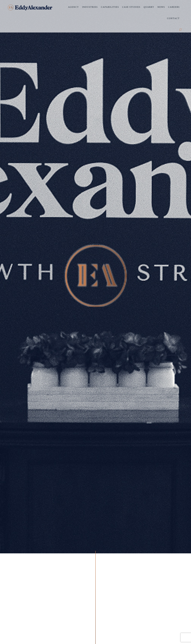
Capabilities (110, 7)
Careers (174, 7)
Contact (173, 18)
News (161, 7)
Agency (73, 7)
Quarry (149, 7)
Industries (90, 7)
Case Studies (131, 7)
